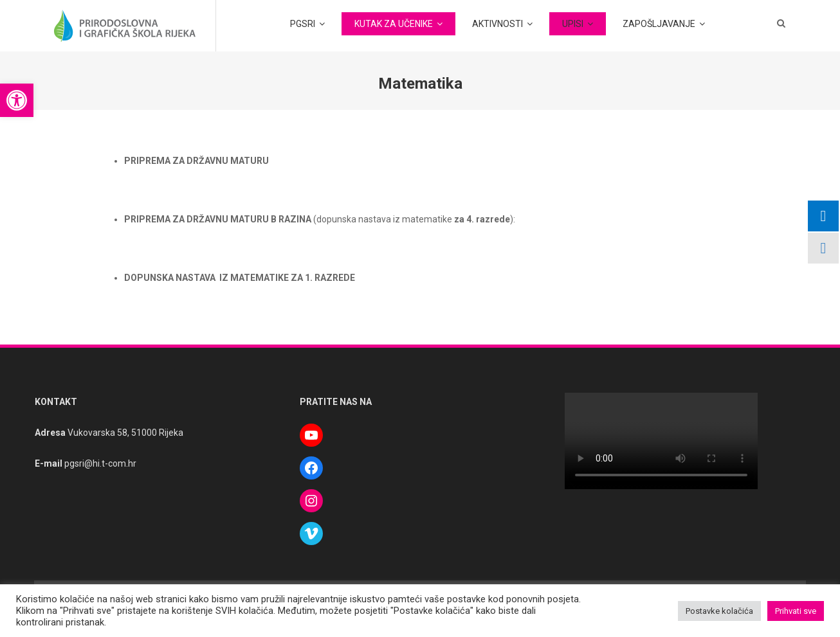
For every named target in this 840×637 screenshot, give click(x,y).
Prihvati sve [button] (796, 611)
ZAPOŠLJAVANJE (659, 24)
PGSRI (303, 24)
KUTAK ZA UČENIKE (394, 24)
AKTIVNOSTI (498, 24)
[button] (17, 100)
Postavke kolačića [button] (719, 611)
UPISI (573, 24)
